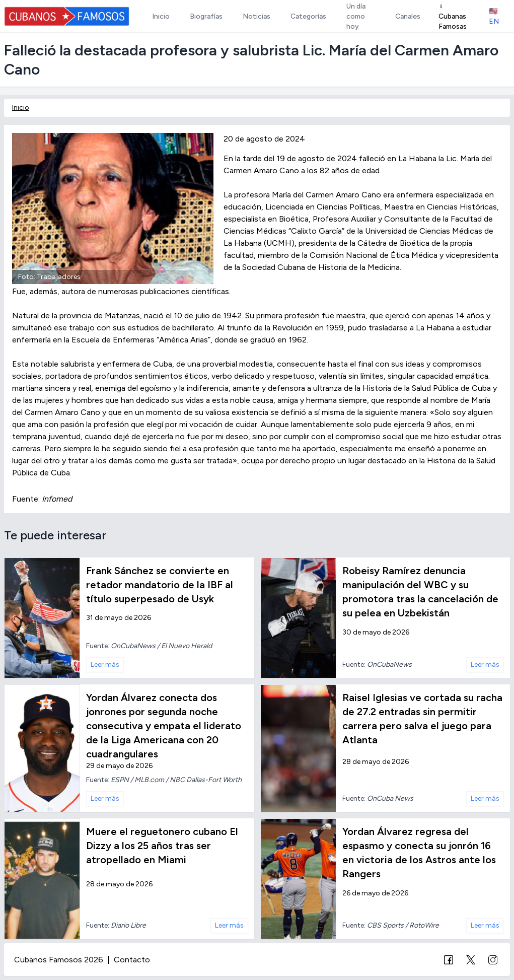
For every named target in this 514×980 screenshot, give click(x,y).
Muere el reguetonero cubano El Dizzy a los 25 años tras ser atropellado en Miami (162, 846)
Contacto (132, 960)
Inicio (21, 108)
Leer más (105, 664)
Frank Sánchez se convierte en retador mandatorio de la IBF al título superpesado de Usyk (160, 585)
